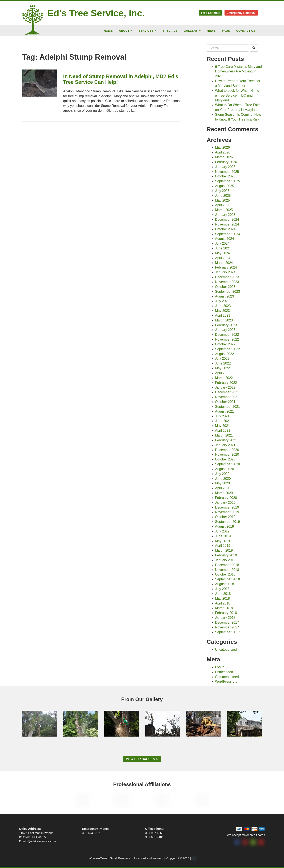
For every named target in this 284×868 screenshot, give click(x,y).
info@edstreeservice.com (39, 841)
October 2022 (225, 344)
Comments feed (227, 677)
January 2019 (225, 560)
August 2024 (225, 239)
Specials (170, 31)
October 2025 (225, 176)
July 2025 (222, 191)
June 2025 (223, 196)
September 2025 (227, 181)
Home (108, 31)
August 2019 (225, 526)
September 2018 (227, 579)
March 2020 (224, 493)
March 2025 (224, 210)
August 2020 (225, 469)
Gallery (192, 31)
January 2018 (225, 618)
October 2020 (225, 459)
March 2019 (224, 550)
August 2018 (225, 584)
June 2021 (223, 421)
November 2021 (227, 397)
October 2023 (225, 287)
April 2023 (223, 315)
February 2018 (226, 613)
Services (147, 31)
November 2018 (227, 570)
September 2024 (227, 234)
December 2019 (227, 507)
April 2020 (223, 488)
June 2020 (223, 479)
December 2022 (227, 335)
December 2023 (227, 277)
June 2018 (223, 594)
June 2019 (223, 536)
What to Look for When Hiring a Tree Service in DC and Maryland (237, 95)
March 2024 (224, 263)
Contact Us (246, 31)
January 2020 (225, 503)
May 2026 (222, 148)
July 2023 (222, 301)
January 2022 (225, 387)
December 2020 (227, 450)
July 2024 (222, 243)
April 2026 (223, 152)
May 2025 (222, 200)
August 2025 (225, 186)
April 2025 (223, 205)
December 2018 (227, 565)
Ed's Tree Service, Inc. (96, 13)
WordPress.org (226, 681)
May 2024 (222, 253)
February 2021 (226, 440)
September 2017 (227, 632)
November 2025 (227, 172)
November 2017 (227, 627)
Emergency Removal (241, 13)
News (211, 31)
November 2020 (227, 454)
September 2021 (227, 407)
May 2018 (222, 599)
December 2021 (227, 392)
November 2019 (227, 512)
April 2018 (223, 603)
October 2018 (225, 574)
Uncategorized (226, 650)
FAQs (226, 31)
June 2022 (223, 363)
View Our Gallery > (142, 759)
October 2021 (225, 402)
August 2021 (225, 411)
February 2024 (226, 267)
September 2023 (227, 292)
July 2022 (222, 359)
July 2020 (222, 474)
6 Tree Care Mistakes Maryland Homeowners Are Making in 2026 (238, 71)
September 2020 (227, 464)
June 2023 (223, 306)
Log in (220, 667)
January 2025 (225, 215)
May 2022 (222, 368)
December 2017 (227, 622)
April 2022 (223, 373)
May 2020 (222, 483)
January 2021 (225, 445)
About (126, 31)
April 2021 (223, 431)
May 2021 (222, 426)
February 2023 (226, 325)
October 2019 (225, 517)
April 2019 (223, 546)
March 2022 (224, 378)
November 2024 (227, 224)
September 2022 (227, 349)
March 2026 (224, 157)
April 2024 (223, 258)
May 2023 (222, 311)
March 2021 (224, 435)
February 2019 (226, 555)
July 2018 (222, 589)
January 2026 (225, 167)
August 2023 (225, 296)
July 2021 (222, 416)
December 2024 (227, 220)
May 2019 (222, 541)
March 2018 (224, 608)
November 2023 (227, 282)
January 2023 (225, 330)
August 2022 (225, 354)
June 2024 (223, 248)
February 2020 (226, 498)
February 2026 (226, 162)
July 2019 (222, 531)
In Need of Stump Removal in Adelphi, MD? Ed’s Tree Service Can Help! (121, 79)
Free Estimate (211, 13)
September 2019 (227, 522)
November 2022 (227, 339)
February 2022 (226, 383)
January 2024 (225, 272)
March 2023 (224, 320)
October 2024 (225, 229)
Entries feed (224, 672)
